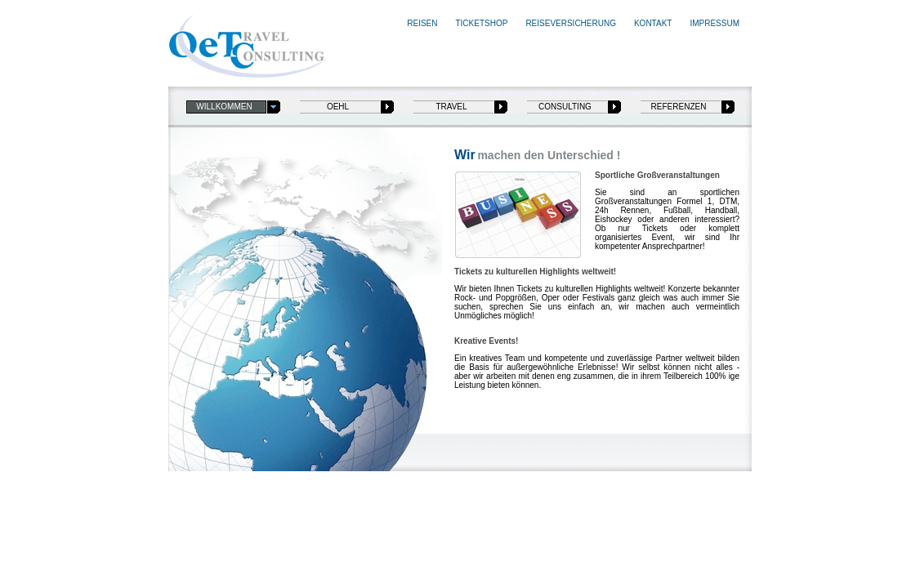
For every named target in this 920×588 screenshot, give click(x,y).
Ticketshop (481, 23)
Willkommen (224, 107)
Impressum (715, 23)
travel (451, 107)
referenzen (679, 107)
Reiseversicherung (571, 23)
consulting (565, 107)
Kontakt (653, 23)
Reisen (422, 23)
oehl (338, 107)
